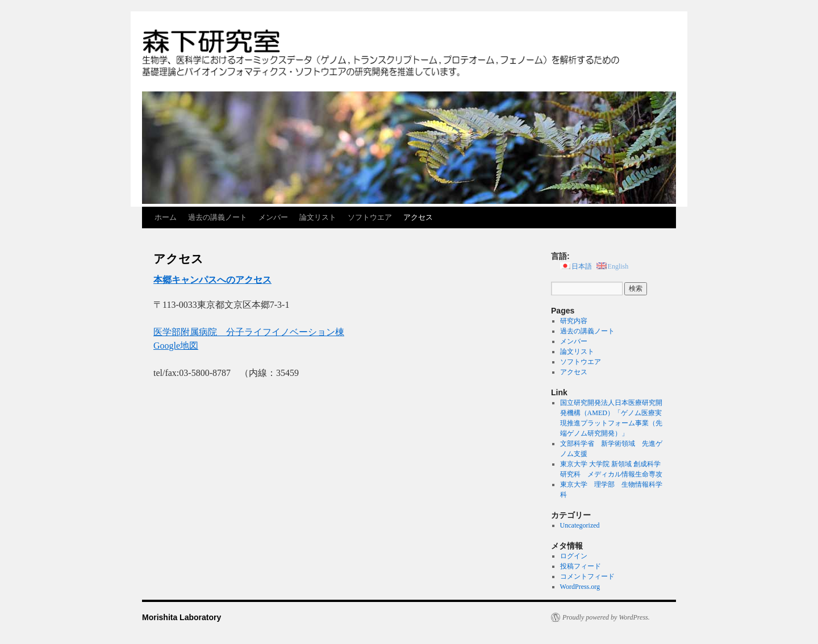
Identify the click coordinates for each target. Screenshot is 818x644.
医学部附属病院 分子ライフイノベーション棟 (249, 332)
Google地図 (176, 346)
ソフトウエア (370, 217)
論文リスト (318, 217)
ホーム (166, 217)
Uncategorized (580, 525)
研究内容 (574, 321)
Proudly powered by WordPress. (606, 617)
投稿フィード (581, 566)
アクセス (418, 217)
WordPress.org (580, 587)
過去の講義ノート (218, 217)
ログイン (574, 556)
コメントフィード (587, 576)
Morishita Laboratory (181, 617)
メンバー (273, 217)
